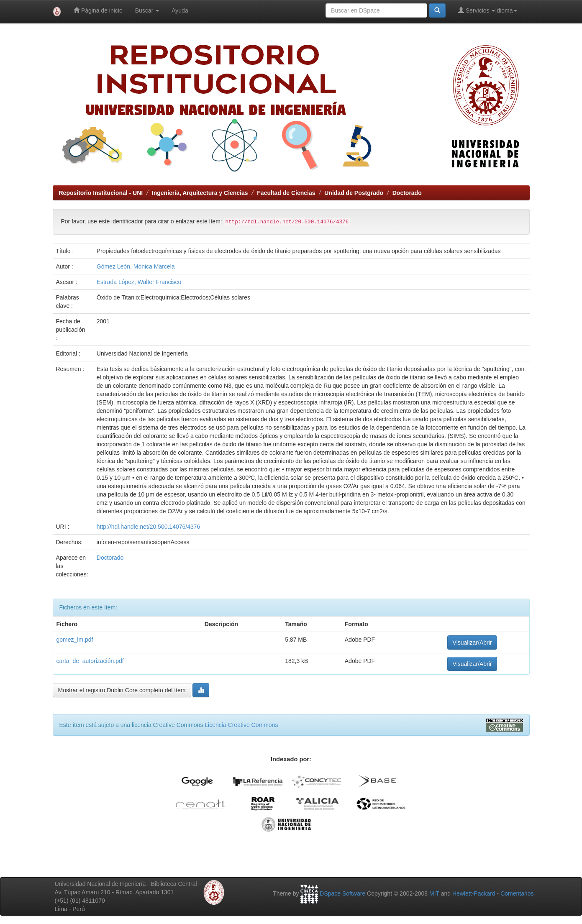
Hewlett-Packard (474, 893)
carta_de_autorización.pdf (90, 661)
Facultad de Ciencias (286, 193)
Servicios (477, 10)
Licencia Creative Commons (241, 725)
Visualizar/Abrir (472, 642)
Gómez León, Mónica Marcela (136, 266)
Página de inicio (98, 10)
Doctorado (407, 193)
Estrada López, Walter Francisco (139, 282)
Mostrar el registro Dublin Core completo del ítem (122, 690)
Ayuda (180, 10)
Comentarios (517, 893)
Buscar (147, 10)
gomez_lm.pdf (75, 640)
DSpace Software (342, 893)
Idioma (506, 10)
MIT (434, 893)
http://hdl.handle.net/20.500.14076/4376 (149, 527)
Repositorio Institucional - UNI (101, 193)
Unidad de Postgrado (354, 193)
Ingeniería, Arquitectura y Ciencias (200, 193)
